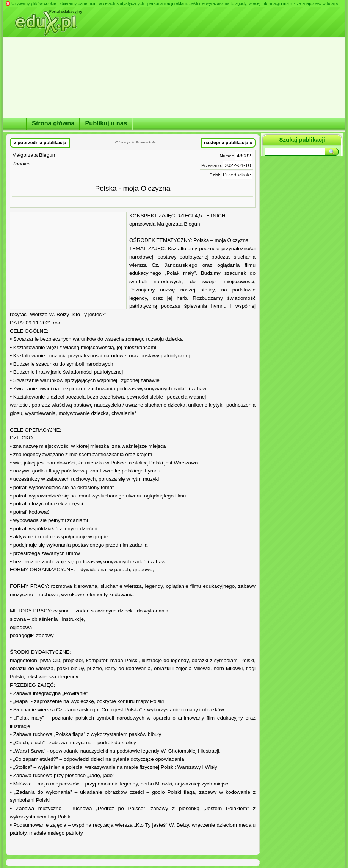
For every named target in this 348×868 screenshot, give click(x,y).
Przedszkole (237, 175)
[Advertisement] (68, 260)
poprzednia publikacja (40, 142)
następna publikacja (228, 142)
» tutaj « (331, 3)
